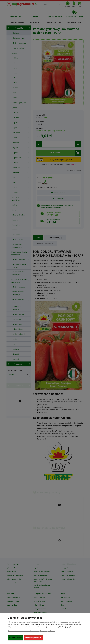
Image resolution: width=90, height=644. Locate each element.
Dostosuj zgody (15, 638)
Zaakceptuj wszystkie (33, 638)
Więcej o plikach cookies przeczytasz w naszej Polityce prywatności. (31, 631)
